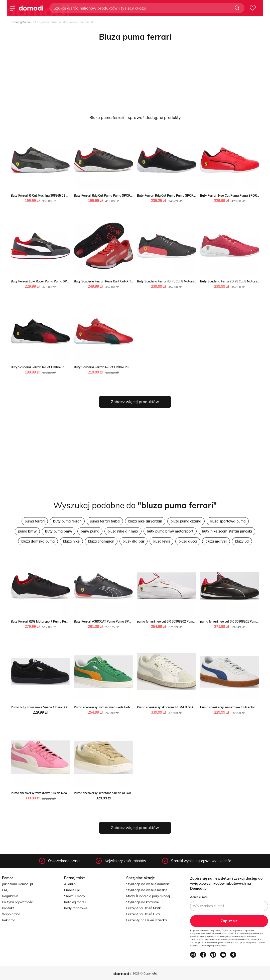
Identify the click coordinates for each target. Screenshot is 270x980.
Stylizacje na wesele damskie (148, 884)
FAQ (5, 890)
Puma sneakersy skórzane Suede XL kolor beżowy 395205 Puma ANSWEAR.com (132, 793)
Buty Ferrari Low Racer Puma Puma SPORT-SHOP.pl (48, 281)
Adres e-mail (199, 897)
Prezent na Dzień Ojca (143, 914)
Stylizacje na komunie (143, 902)
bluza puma (186, 521)
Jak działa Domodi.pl (17, 884)
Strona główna (20, 22)
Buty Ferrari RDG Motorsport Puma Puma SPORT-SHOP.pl (52, 621)
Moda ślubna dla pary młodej (148, 896)
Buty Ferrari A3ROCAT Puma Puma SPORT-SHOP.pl (111, 621)
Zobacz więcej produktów (135, 402)
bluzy (133, 541)
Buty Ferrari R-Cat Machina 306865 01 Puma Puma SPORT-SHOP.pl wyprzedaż (67, 196)
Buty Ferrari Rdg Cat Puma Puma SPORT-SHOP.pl (172, 196)
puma (27, 531)
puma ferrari (35, 521)
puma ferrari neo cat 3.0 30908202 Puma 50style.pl (173, 621)
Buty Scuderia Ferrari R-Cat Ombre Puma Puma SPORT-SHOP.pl (56, 367)
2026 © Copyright (145, 973)
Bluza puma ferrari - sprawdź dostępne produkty (135, 117)
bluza (145, 521)
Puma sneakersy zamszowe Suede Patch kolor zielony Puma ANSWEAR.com (129, 707)
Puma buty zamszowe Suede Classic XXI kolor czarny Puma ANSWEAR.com (65, 707)
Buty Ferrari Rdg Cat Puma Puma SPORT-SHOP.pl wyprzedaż (117, 196)
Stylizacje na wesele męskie (147, 890)
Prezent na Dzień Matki (144, 908)
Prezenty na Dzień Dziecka (147, 920)
